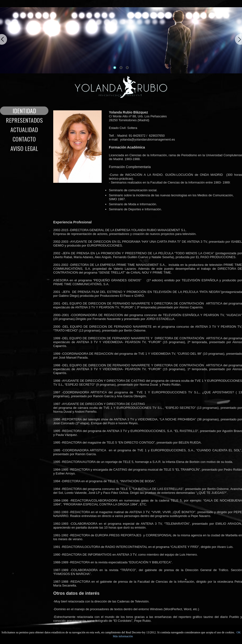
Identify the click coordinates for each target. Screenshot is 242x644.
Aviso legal (24, 148)
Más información (123, 636)
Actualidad (24, 130)
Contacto (24, 139)
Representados (24, 120)
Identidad (24, 111)
